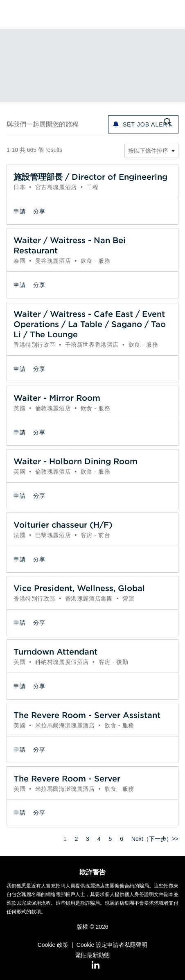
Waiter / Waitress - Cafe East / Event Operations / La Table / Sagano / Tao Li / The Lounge (90, 324)
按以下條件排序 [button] (148, 151)
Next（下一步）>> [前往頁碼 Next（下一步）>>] (155, 839)
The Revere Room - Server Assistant (87, 715)
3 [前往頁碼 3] (88, 839)
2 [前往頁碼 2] (76, 839)
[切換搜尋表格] (168, 123)
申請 (20, 211)
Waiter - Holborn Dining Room (76, 461)
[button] (174, 14)
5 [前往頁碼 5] (110, 839)
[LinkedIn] (93, 965)
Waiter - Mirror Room (57, 398)
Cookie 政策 (53, 945)
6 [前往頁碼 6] (122, 839)
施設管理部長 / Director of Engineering (90, 177)
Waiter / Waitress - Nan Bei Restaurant (70, 245)
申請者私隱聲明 (127, 945)
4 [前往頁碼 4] (99, 839)
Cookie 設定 (92, 945)
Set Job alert (147, 124)
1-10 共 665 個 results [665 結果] (34, 150)
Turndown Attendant (55, 651)
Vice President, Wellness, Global (79, 588)
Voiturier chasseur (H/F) (63, 525)
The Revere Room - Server (67, 778)
